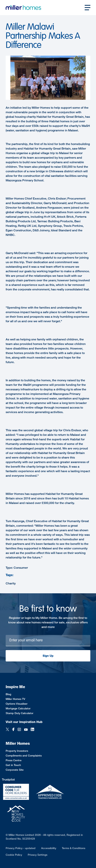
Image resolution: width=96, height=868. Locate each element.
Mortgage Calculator (18, 708)
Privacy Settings (38, 855)
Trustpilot (8, 779)
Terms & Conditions (74, 848)
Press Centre (14, 760)
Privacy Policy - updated (21, 848)
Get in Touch (13, 765)
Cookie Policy (14, 855)
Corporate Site (15, 770)
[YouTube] (26, 730)
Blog (8, 694)
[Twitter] (7, 730)
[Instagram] (19, 730)
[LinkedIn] (32, 730)
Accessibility (49, 848)
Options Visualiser (17, 704)
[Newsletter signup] (48, 641)
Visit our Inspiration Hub (24, 722)
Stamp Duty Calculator (20, 713)
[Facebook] (13, 730)
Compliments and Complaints (24, 755)
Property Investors (17, 751)
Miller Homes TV (15, 699)
